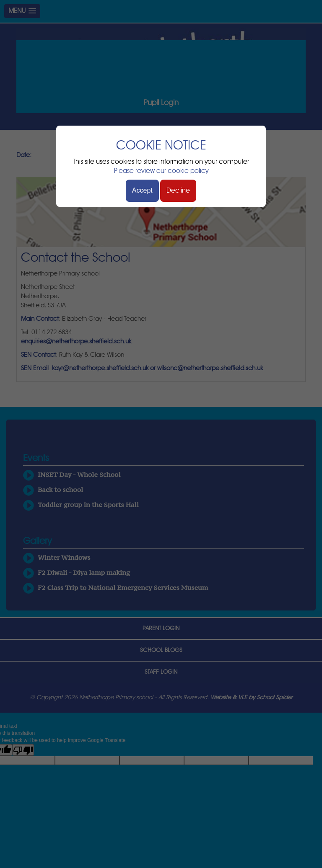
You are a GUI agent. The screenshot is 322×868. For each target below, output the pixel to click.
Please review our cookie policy (161, 171)
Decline (178, 191)
